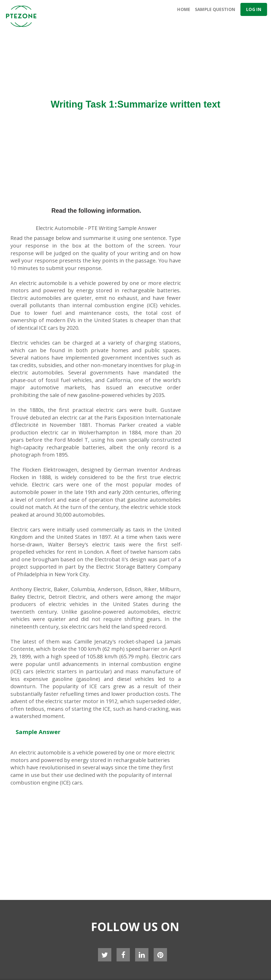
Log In (254, 9)
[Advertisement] (162, 56)
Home (184, 9)
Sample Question (215, 9)
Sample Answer (38, 732)
